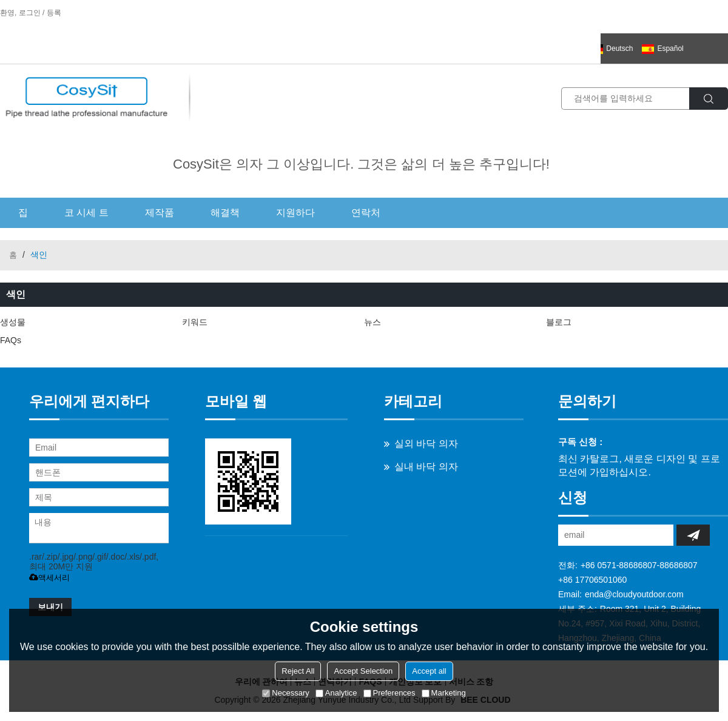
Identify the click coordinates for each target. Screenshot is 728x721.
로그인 (30, 13)
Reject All (298, 671)
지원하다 (295, 213)
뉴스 (372, 322)
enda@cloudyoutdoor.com (634, 594)
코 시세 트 (86, 213)
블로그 (559, 322)
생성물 (13, 322)
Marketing (444, 693)
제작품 (160, 213)
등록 (54, 13)
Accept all (429, 671)
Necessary (285, 693)
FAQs (11, 340)
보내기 (50, 607)
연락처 (366, 213)
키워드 (195, 322)
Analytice (336, 693)
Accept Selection (363, 671)
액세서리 (49, 578)
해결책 (225, 213)
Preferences (389, 693)
